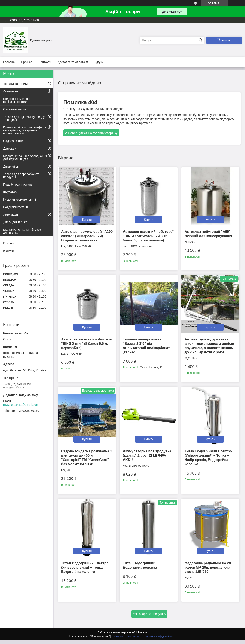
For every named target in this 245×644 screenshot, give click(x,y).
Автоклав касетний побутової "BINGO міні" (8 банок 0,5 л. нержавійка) (87, 347)
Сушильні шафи (14, 109)
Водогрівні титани (16, 207)
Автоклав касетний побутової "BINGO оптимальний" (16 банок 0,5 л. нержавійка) (148, 236)
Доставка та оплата (71, 62)
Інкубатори (11, 192)
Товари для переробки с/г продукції (21, 175)
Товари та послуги (17, 84)
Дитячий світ (12, 166)
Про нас (27, 62)
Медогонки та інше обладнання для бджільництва (25, 157)
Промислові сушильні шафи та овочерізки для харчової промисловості (25, 130)
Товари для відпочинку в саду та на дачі (24, 118)
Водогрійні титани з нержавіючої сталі (17, 100)
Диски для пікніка (15, 222)
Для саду (10, 148)
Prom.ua (142, 636)
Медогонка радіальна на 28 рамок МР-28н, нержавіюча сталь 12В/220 (207, 571)
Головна (9, 62)
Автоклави (11, 91)
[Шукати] (200, 40)
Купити (87, 219)
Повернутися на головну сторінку (93, 133)
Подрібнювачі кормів (18, 185)
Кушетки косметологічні (20, 200)
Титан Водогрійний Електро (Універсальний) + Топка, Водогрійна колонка (85, 571)
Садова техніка (14, 141)
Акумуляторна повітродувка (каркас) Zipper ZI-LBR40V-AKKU (147, 459)
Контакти (45, 62)
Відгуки (98, 62)
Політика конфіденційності (160, 640)
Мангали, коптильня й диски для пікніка (23, 231)
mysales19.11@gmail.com (21, 405)
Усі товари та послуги (148, 617)
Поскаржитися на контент (127, 640)
